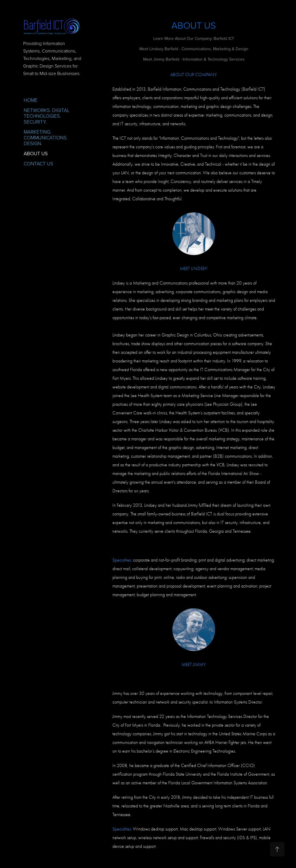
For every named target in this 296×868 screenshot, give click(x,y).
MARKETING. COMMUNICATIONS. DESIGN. (46, 138)
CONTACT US (38, 163)
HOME (31, 100)
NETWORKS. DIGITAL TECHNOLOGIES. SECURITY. (47, 116)
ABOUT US (36, 154)
